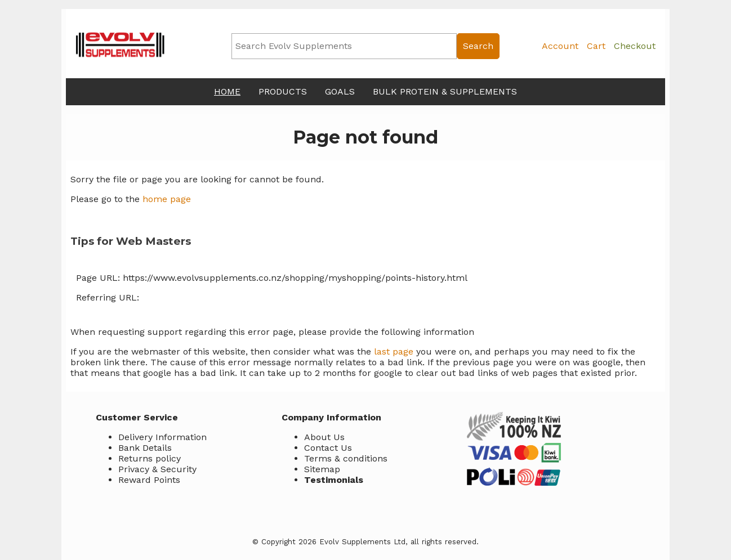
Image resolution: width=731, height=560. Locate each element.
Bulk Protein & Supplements (445, 91)
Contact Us (328, 448)
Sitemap (322, 469)
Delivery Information (162, 437)
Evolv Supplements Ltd (362, 542)
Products (283, 91)
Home (227, 91)
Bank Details (145, 448)
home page (167, 199)
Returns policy (150, 458)
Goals (340, 91)
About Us (324, 437)
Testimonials (334, 480)
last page (394, 351)
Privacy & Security (157, 469)
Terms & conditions (346, 458)
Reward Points (149, 480)
